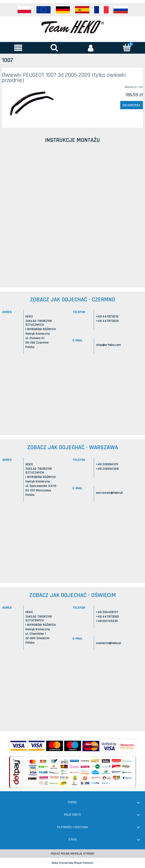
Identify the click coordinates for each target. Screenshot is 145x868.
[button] (18, 48)
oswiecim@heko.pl (108, 643)
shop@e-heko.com (108, 345)
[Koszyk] (127, 47)
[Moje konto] (91, 48)
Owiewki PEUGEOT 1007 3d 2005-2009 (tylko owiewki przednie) (64, 78)
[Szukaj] (54, 47)
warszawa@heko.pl (109, 493)
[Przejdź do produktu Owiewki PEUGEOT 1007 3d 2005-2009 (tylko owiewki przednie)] (30, 103)
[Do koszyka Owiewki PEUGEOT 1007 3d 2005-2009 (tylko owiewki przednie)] (132, 105)
